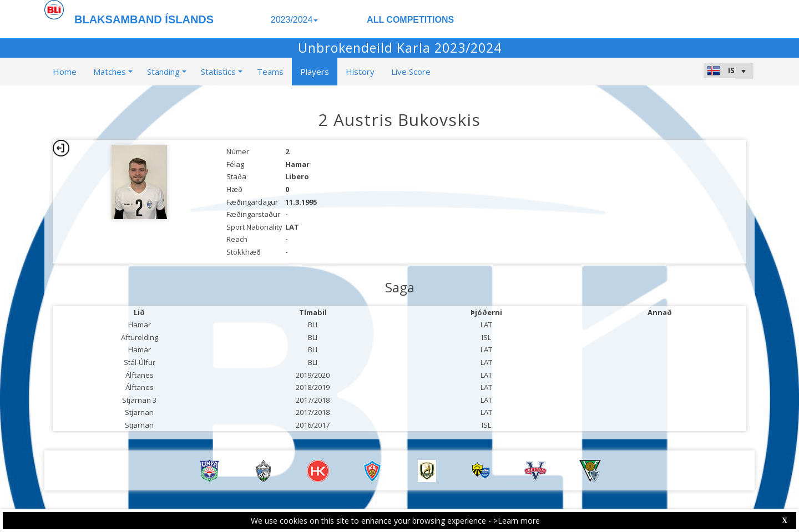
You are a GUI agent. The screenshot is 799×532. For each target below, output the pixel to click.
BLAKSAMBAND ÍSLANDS (144, 19)
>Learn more (517, 521)
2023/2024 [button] (295, 20)
